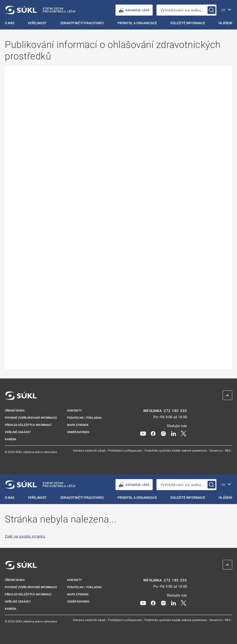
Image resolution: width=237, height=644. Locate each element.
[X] (184, 433)
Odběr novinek (78, 432)
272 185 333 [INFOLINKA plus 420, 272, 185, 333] (175, 411)
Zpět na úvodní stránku (25, 537)
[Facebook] (153, 433)
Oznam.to (216, 451)
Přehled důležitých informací (28, 425)
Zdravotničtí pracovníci (82, 23)
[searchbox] (186, 10)
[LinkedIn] (173, 433)
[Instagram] (163, 433)
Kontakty (74, 411)
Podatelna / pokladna (84, 418)
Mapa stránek (78, 425)
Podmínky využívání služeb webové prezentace (176, 451)
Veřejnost (37, 23)
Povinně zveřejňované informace (31, 418)
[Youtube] (143, 433)
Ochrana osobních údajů (90, 451)
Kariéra (11, 439)
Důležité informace (188, 23)
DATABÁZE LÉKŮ (134, 10)
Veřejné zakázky (18, 432)
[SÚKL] (40, 10)
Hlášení (225, 23)
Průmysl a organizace (137, 23)
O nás (10, 23)
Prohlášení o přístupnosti (125, 451)
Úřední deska (15, 411)
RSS (228, 451)
